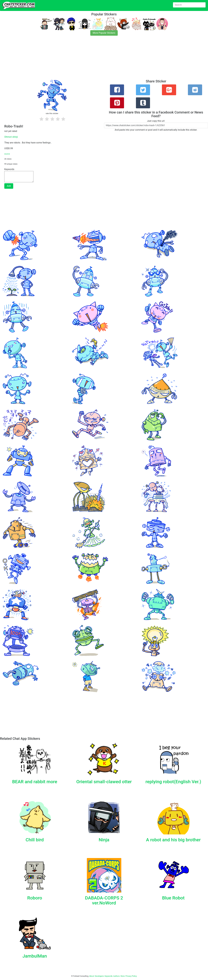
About (92, 976)
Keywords (109, 976)
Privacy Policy (131, 976)
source (7, 154)
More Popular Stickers (104, 33)
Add (9, 186)
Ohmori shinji (11, 137)
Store (123, 976)
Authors (116, 976)
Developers (99, 976)
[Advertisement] (86, 59)
